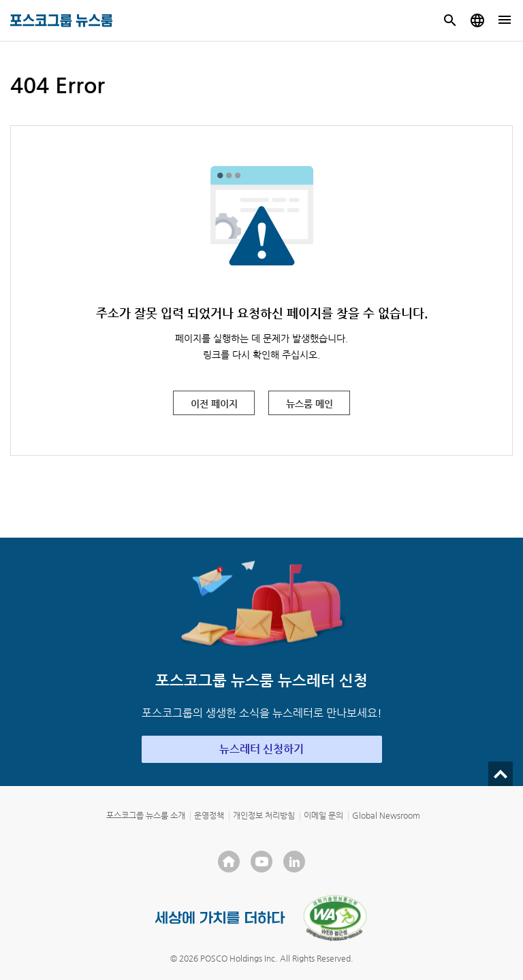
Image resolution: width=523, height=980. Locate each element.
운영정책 (209, 815)
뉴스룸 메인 (310, 404)
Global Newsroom (386, 815)
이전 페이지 (214, 404)
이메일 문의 (323, 815)
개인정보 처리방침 (264, 815)
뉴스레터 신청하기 (261, 749)
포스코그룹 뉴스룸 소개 (146, 815)
